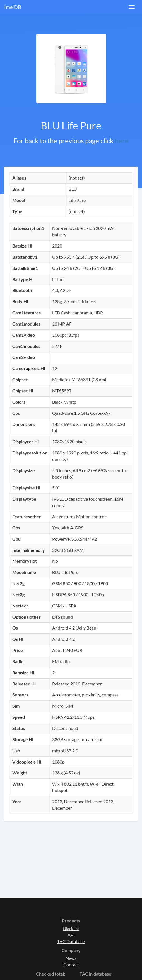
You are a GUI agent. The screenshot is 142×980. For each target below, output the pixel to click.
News (71, 958)
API (71, 935)
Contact (71, 964)
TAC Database (71, 941)
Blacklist (71, 928)
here (122, 141)
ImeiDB (13, 7)
